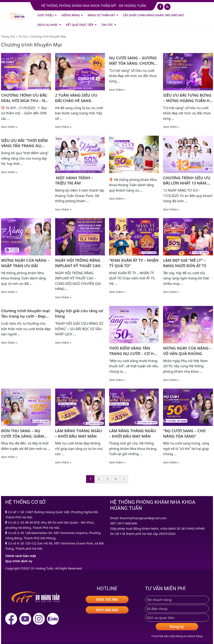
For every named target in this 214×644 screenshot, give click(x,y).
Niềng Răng (71, 15)
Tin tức (107, 25)
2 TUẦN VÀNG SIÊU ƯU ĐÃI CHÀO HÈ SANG (76, 98)
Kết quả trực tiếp (80, 25)
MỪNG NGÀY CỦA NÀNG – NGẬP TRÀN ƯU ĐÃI (25, 263)
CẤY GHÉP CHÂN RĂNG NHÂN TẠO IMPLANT (153, 15)
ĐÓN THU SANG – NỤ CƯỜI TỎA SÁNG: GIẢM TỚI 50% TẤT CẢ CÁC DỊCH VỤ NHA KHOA (25, 433)
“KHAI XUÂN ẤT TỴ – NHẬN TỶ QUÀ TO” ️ (134, 263)
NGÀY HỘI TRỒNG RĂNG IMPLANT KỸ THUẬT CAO (78, 263)
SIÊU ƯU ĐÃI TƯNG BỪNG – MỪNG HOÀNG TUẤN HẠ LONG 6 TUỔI (187, 98)
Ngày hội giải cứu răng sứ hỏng (79, 313)
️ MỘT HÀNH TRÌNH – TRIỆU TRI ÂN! (74, 180)
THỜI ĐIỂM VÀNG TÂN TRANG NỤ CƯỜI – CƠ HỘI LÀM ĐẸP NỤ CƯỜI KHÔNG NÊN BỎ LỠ (134, 351)
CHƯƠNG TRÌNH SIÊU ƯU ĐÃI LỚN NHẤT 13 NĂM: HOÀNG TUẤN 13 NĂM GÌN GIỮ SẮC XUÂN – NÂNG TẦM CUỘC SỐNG (188, 181)
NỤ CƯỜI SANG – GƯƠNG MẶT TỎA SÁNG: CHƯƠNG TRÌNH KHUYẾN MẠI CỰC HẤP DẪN (133, 61)
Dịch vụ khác (48, 25)
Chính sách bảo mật (21, 556)
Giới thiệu (46, 15)
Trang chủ (8, 36)
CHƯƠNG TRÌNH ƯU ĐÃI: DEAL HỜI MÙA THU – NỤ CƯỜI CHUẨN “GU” (25, 98)
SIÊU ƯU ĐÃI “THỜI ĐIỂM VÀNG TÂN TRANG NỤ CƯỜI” (24, 143)
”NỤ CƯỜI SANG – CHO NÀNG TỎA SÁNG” (184, 433)
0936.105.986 (107, 599)
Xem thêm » (9, 127)
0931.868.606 (107, 610)
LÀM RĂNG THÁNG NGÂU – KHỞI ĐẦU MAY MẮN (79, 433)
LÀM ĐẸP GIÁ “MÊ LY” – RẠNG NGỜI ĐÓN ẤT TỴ (185, 263)
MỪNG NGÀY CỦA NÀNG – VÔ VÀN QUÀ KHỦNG (187, 351)
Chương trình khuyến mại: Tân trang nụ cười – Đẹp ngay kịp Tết (26, 313)
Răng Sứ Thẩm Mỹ (101, 15)
